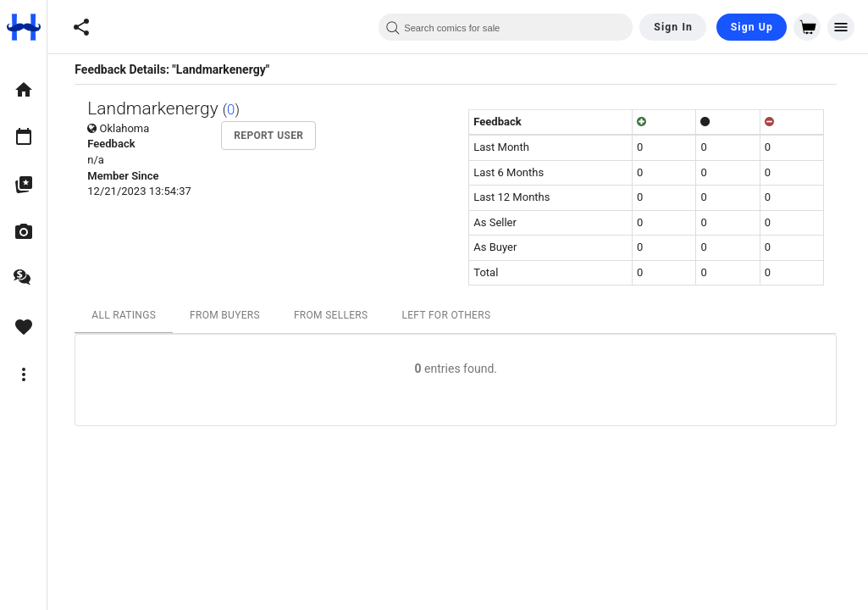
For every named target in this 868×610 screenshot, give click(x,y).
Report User (271, 136)
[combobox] (506, 27)
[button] (81, 27)
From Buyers (227, 315)
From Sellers (333, 315)
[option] (23, 90)
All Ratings (126, 315)
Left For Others (448, 315)
